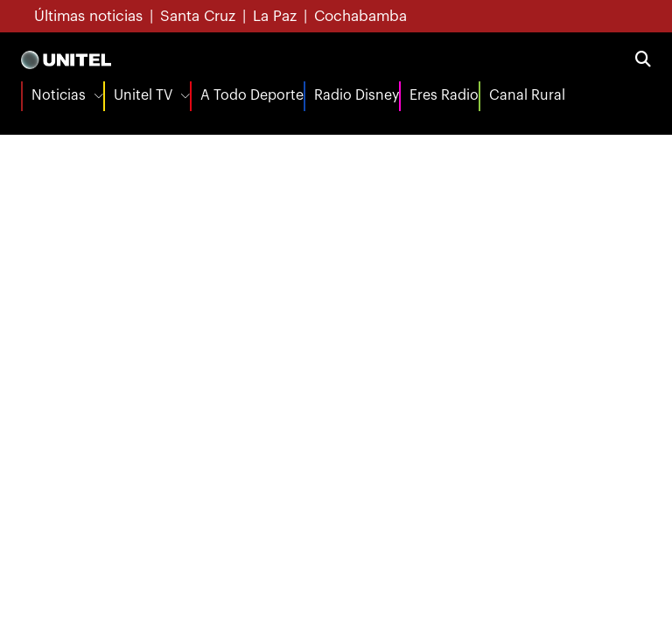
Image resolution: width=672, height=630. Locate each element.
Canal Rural (527, 95)
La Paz (275, 16)
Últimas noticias (88, 16)
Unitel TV (143, 95)
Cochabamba (360, 16)
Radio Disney (357, 95)
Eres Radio (444, 95)
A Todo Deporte (252, 95)
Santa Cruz (198, 16)
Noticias (59, 95)
